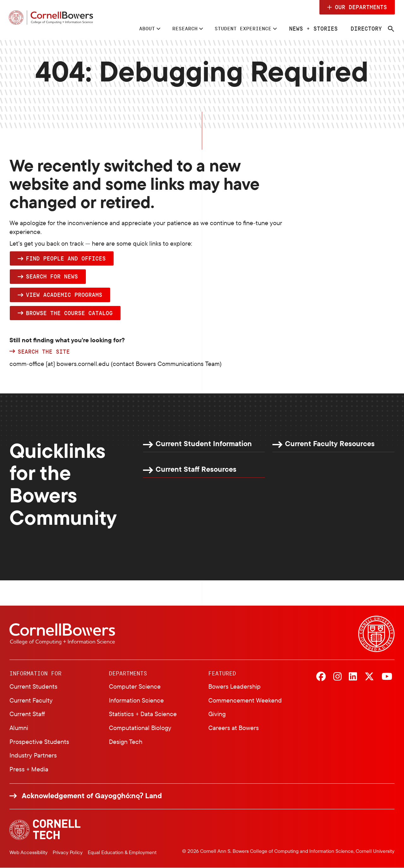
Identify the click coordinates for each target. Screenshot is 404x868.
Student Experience (239, 28)
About (135, 28)
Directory (366, 28)
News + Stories (313, 28)
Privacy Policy (68, 852)
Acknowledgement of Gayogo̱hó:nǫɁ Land (92, 796)
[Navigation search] (390, 29)
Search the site (44, 352)
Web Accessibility (29, 852)
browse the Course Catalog (69, 313)
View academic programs (64, 295)
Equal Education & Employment (122, 852)
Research (175, 28)
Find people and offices (66, 258)
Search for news (52, 277)
